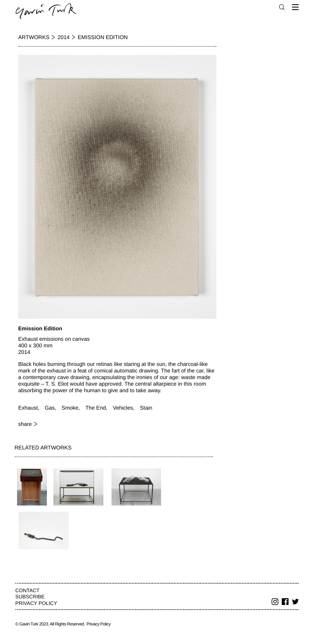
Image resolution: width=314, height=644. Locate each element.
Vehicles (123, 408)
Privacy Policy (36, 603)
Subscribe (30, 597)
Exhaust (28, 408)
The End (96, 408)
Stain (146, 408)
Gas (50, 408)
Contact (27, 590)
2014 (64, 37)
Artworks (34, 37)
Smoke (70, 408)
